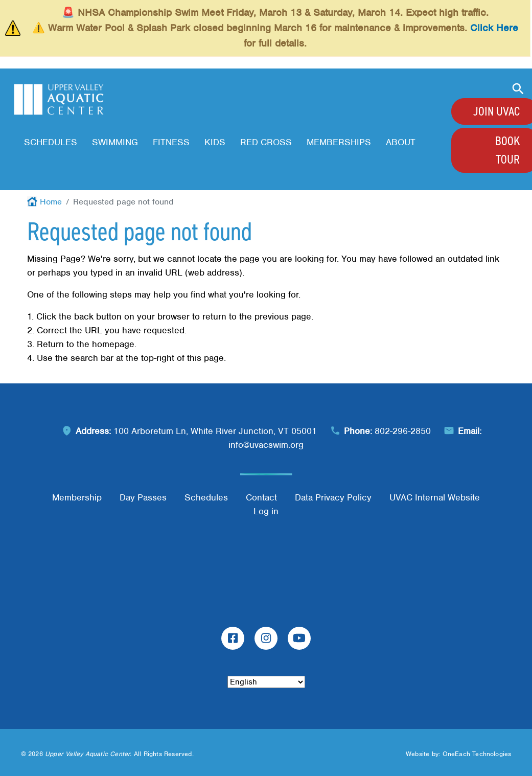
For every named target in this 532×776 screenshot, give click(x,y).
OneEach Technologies (477, 754)
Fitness (171, 142)
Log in (266, 511)
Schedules (51, 142)
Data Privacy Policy (333, 497)
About (401, 142)
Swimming (115, 142)
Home (51, 202)
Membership (77, 497)
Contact (261, 497)
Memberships (339, 142)
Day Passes (143, 497)
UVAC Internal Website (435, 497)
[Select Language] (266, 682)
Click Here (494, 28)
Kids (215, 142)
